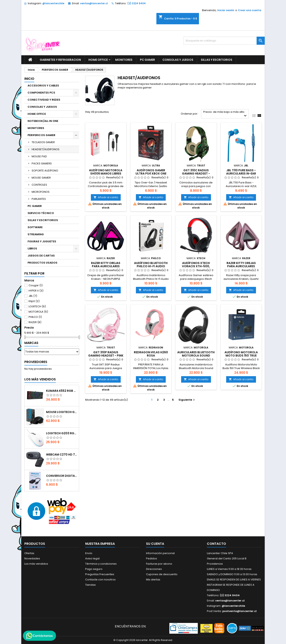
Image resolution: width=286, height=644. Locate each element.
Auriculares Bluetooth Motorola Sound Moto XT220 (196, 356)
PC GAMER (147, 60)
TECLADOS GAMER (43, 142)
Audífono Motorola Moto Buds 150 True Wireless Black (241, 356)
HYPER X (36, 291)
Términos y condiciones (101, 564)
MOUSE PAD (39, 156)
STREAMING (36, 234)
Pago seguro (94, 569)
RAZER (35, 322)
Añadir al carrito (106, 197)
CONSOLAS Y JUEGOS (178, 60)
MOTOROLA (38, 312)
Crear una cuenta (250, 10)
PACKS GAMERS (42, 163)
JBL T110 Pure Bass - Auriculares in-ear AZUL (241, 174)
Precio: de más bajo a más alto (225, 114)
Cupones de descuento (162, 574)
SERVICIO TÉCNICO (41, 213)
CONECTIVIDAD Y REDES (44, 100)
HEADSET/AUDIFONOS (46, 149)
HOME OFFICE (98, 60)
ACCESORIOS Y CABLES (43, 86)
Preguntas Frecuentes (100, 574)
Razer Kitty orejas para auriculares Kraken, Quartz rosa (241, 266)
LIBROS (32, 249)
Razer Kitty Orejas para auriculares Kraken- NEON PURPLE (106, 266)
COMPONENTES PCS (41, 93)
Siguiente (187, 400)
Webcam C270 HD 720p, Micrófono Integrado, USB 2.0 (62, 455)
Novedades (32, 558)
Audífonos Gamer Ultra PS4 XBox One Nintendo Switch (151, 174)
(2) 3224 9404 (137, 3)
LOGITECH (37, 306)
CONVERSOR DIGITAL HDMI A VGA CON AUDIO (62, 476)
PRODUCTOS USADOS (42, 263)
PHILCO (35, 317)
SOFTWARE (35, 227)
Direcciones (154, 569)
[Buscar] (224, 41)
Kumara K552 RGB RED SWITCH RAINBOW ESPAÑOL (62, 391)
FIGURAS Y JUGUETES (42, 241)
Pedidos (152, 558)
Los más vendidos (40, 379)
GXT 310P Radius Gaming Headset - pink (106, 354)
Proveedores (36, 362)
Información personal (160, 553)
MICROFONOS (41, 192)
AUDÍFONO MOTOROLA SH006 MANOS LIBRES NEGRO (106, 174)
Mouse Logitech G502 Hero (62, 412)
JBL (33, 296)
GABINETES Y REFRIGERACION (60, 60)
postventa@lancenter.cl (239, 611)
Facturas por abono (159, 564)
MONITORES (124, 60)
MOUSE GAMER (41, 178)
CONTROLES (39, 185)
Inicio (29, 79)
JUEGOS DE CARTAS (41, 256)
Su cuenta (155, 544)
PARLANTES (39, 199)
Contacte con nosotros (100, 580)
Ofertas (29, 553)
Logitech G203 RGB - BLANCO (62, 433)
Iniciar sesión (226, 10)
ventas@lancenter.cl (94, 3)
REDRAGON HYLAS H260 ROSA (151, 354)
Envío (89, 553)
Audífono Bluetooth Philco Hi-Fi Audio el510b (151, 266)
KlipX (34, 301)
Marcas (31, 343)
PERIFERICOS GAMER (41, 135)
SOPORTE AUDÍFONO (45, 171)
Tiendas (90, 585)
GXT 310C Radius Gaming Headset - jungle (196, 174)
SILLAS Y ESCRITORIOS (217, 60)
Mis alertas (153, 580)
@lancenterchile (53, 3)
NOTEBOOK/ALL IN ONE (43, 121)
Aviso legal (92, 558)
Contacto (216, 544)
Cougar (36, 285)
